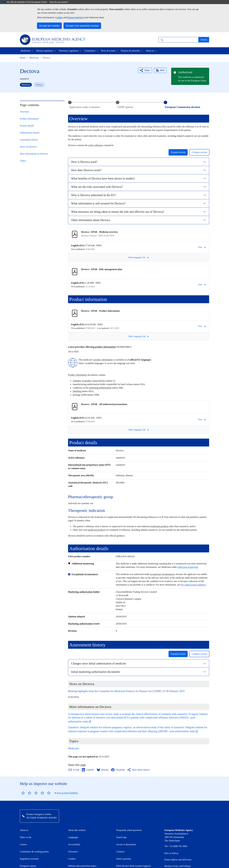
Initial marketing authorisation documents (96, 672)
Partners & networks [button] (130, 51)
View (202, 247)
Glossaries (73, 852)
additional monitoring (188, 567)
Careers (23, 844)
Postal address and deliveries (178, 860)
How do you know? (60, 2)
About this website (77, 830)
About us (24, 830)
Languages (73, 837)
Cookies (59, 17)
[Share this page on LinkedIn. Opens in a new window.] (88, 770)
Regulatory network (29, 859)
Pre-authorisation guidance (193, 585)
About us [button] (150, 51)
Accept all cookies (49, 26)
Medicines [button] (26, 51)
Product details (27, 126)
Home (23, 58)
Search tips (121, 837)
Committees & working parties (34, 852)
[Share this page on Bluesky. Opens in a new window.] (103, 770)
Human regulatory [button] (45, 51)
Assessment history (29, 140)
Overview (24, 112)
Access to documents (126, 844)
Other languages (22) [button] (139, 257)
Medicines (34, 58)
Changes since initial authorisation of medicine (99, 663)
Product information (29, 119)
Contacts (120, 852)
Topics (23, 161)
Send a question (124, 859)
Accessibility (74, 844)
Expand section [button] (178, 152)
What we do (25, 837)
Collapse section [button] (199, 152)
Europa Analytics (75, 17)
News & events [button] (108, 51)
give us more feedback (67, 793)
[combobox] (178, 40)
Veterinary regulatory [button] (69, 51)
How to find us (171, 853)
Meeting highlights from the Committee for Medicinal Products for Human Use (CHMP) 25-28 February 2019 (126, 691)
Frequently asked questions (129, 830)
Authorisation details (30, 133)
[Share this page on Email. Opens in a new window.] (74, 770)
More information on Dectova (34, 154)
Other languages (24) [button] (139, 336)
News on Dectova (28, 147)
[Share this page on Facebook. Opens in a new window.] (118, 770)
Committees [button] (90, 51)
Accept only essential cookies (82, 26)
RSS (160, 70)
